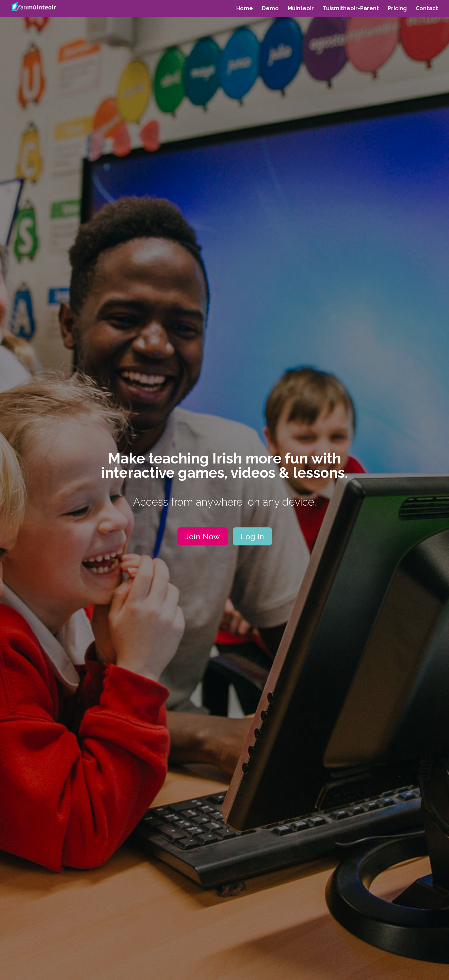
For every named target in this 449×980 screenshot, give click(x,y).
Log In (252, 536)
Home (245, 9)
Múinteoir (301, 9)
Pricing (397, 9)
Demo (270, 9)
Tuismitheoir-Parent (351, 9)
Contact (427, 9)
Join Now (203, 536)
